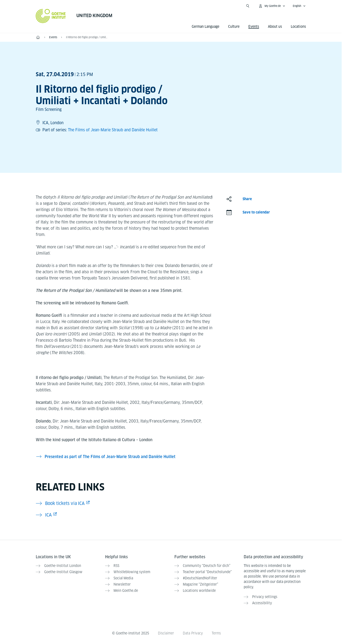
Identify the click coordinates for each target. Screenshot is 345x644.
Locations (298, 27)
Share (247, 199)
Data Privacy (193, 633)
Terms (216, 633)
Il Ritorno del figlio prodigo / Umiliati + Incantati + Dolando (87, 37)
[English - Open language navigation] (299, 6)
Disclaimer (166, 633)
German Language (205, 27)
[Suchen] (248, 6)
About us (275, 27)
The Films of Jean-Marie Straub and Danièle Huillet (113, 130)
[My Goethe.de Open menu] (272, 6)
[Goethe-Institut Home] (51, 16)
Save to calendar (256, 212)
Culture (234, 27)
